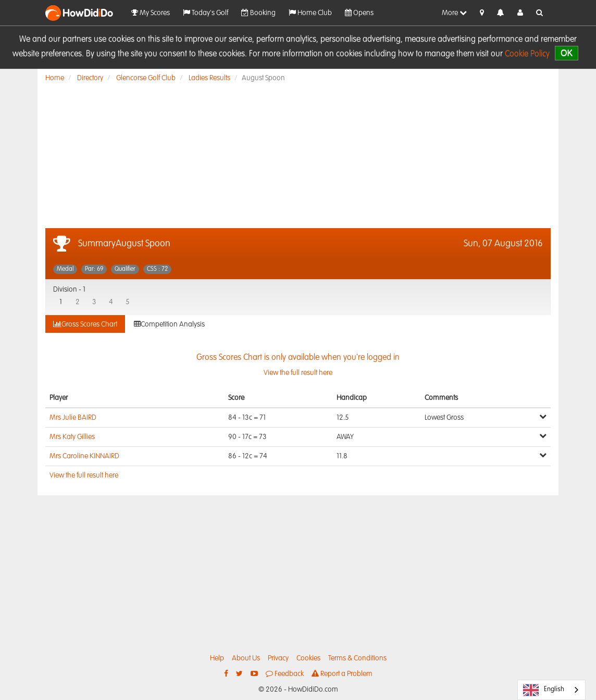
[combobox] (551, 690)
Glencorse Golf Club (146, 78)
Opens (359, 13)
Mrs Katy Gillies (72, 437)
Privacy (278, 658)
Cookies (308, 658)
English (544, 690)
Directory (90, 78)
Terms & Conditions (357, 658)
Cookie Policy (527, 54)
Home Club (310, 13)
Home (55, 78)
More (454, 13)
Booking (258, 13)
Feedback (285, 674)
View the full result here (84, 476)
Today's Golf (206, 13)
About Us (246, 658)
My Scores (151, 13)
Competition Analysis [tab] (169, 324)
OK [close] (567, 53)
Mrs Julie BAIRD (73, 418)
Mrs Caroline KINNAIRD (84, 456)
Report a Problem (342, 674)
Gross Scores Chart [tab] (85, 324)
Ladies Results (209, 78)
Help (217, 658)
